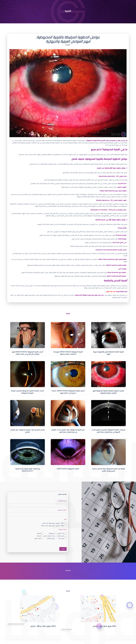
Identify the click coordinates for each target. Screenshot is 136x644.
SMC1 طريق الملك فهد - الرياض (105, 626)
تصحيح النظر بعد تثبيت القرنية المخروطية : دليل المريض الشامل (28, 431)
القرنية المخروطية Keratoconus (68, 469)
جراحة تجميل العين (49, 536)
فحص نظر (62, 538)
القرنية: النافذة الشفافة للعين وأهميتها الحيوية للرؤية (109, 353)
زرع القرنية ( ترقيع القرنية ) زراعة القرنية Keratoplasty (28, 470)
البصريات (39, 536)
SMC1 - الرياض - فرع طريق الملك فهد (53, 523)
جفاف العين (38, 538)
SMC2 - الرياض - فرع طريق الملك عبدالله (53, 526)
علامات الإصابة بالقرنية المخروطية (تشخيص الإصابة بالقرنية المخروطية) (28, 392)
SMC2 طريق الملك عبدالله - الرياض (43, 626)
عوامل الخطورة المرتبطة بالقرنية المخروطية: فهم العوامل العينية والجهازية (109, 392)
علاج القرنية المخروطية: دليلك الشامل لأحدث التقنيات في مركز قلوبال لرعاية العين (68, 431)
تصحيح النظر (61, 536)
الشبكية (39, 533)
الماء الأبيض (61, 533)
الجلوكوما (52, 533)
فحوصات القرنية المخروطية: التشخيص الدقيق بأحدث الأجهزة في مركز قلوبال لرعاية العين (109, 431)
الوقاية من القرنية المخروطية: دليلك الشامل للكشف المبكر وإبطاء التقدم (108, 470)
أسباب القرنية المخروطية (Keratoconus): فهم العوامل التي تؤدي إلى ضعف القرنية (27, 353)
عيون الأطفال (51, 538)
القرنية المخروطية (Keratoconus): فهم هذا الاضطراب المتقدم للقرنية (68, 353)
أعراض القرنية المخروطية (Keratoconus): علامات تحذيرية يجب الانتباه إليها (68, 392)
